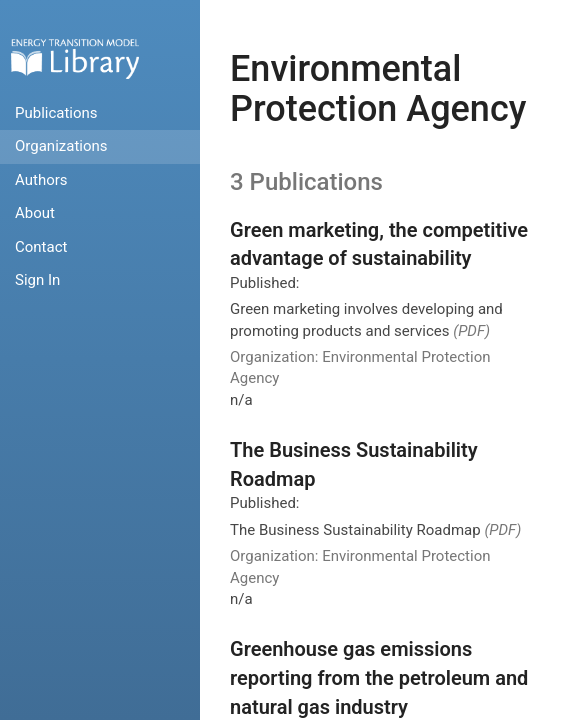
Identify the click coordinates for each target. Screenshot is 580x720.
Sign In (37, 280)
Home (75, 58)
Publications (56, 113)
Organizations (61, 146)
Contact (41, 247)
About (35, 213)
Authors (41, 180)
